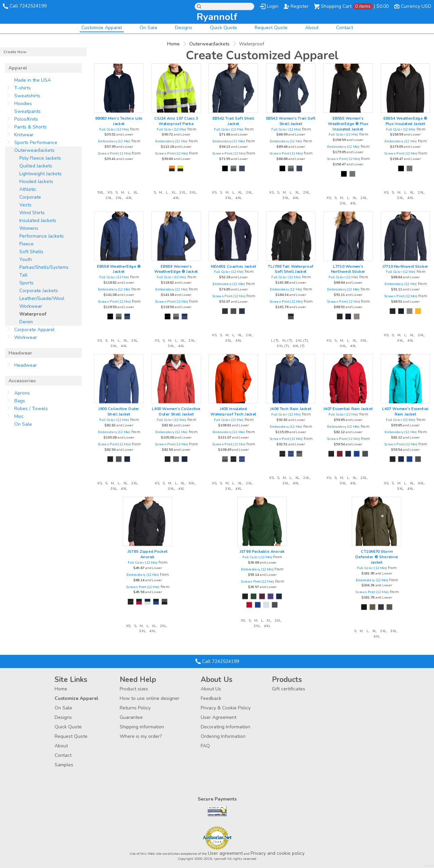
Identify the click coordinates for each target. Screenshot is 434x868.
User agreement (225, 853)
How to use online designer (150, 698)
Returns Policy (135, 708)
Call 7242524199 (28, 6)
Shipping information (142, 727)
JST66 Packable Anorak (262, 551)
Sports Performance (36, 143)
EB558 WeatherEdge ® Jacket (119, 269)
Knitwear (24, 135)
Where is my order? (141, 736)
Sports (26, 283)
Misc (19, 416)
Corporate (30, 197)
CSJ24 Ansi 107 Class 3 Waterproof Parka (176, 121)
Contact (344, 28)
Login (273, 6)
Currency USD (416, 6)
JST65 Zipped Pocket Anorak (147, 554)
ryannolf (217, 17)
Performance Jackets (42, 236)
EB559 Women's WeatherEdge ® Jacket (176, 269)
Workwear (31, 306)
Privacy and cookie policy (278, 853)
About (312, 28)
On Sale (149, 28)
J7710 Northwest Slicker (406, 266)
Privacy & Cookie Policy (226, 708)
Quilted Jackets (36, 166)
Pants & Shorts (31, 127)
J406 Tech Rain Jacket (291, 409)
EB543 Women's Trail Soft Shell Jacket (291, 121)
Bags (20, 401)
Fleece (26, 244)
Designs (184, 28)
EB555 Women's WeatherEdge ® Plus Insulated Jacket (348, 124)
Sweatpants (27, 111)
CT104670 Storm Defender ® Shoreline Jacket (377, 557)
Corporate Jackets (39, 291)
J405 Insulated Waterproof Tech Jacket (233, 411)
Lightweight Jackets (41, 174)
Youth (26, 259)
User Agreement (219, 717)
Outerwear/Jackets (209, 44)
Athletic (28, 189)
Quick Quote (223, 28)
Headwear (26, 365)
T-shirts (23, 88)
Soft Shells (31, 252)
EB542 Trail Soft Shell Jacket (233, 121)
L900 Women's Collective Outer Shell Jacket (176, 411)
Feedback (211, 698)
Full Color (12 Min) (114, 129)
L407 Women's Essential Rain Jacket (405, 411)
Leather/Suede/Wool (42, 298)
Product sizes (134, 689)
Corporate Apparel (34, 330)
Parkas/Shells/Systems (44, 267)
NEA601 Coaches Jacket (233, 266)
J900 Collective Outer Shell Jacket (119, 411)
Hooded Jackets (36, 181)
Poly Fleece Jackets (40, 158)
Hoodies (23, 104)
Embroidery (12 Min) (114, 141)
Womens (29, 228)
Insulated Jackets (38, 220)
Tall (23, 275)
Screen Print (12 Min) (114, 153)
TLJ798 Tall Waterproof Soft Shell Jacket (291, 269)
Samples (64, 765)
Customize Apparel (102, 28)
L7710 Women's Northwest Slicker (348, 269)
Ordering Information (223, 736)
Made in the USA (33, 80)
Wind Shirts (32, 213)
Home (173, 44)
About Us (211, 689)
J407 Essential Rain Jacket (348, 409)
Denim (26, 322)
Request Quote (271, 28)
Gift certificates (289, 689)
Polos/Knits (26, 119)
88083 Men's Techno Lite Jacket (119, 121)
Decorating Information (225, 727)
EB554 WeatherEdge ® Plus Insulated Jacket (405, 121)
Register (300, 6)
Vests (25, 205)
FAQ (205, 746)
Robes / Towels (31, 409)
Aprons (22, 393)
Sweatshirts (27, 96)
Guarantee (131, 717)
